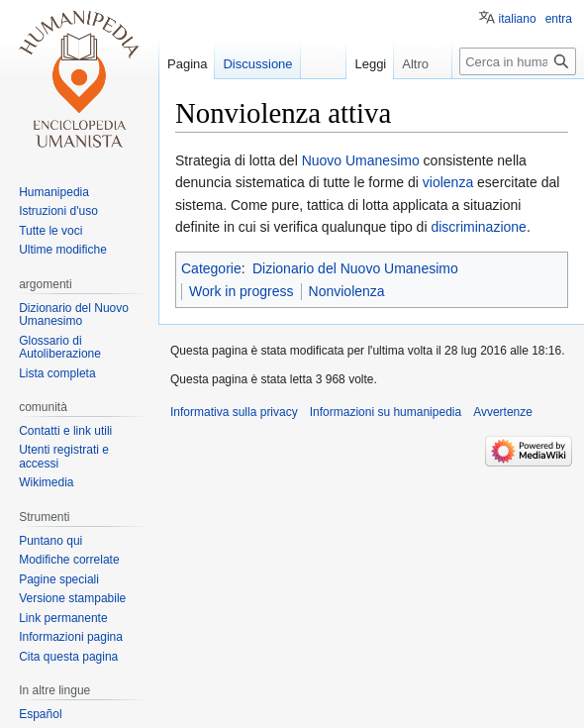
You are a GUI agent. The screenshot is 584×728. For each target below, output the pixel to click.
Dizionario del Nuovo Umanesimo (355, 268)
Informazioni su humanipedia (386, 412)
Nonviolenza (347, 291)
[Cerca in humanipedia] (518, 61)
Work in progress (242, 291)
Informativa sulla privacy (234, 412)
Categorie (211, 268)
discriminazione (478, 227)
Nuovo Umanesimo (361, 160)
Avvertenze (503, 412)
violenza (448, 182)
